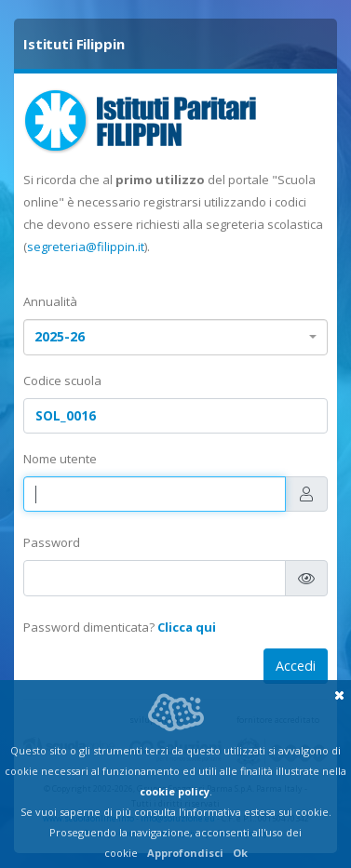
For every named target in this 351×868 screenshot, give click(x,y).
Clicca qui (187, 627)
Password (52, 542)
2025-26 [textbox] (60, 336)
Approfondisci (185, 853)
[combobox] (175, 337)
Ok (240, 853)
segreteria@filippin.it (86, 247)
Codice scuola (62, 381)
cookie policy (175, 791)
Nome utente (60, 459)
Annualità (50, 301)
